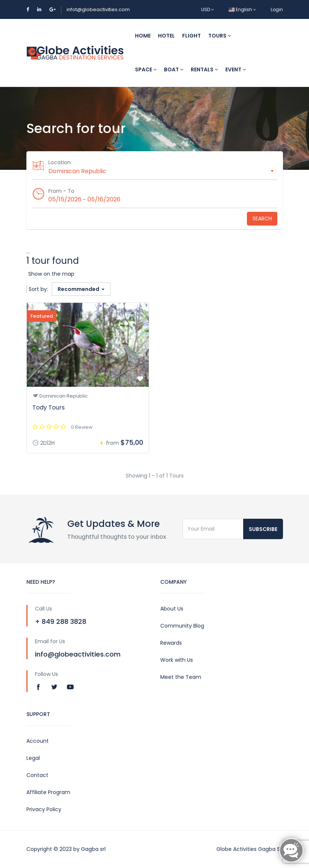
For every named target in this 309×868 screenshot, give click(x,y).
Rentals (204, 69)
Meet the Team (181, 677)
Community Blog (182, 626)
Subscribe (263, 529)
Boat (174, 69)
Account (38, 741)
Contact (37, 775)
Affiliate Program (48, 792)
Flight (191, 36)
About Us (172, 609)
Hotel (166, 36)
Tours (220, 36)
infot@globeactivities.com (98, 9)
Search (262, 218)
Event (236, 69)
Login (277, 9)
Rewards (171, 643)
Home (143, 36)
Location (60, 162)
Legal (33, 758)
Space (146, 69)
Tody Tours (49, 407)
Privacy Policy (44, 809)
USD (208, 9)
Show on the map (51, 274)
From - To (62, 191)
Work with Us (177, 660)
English (242, 9)
